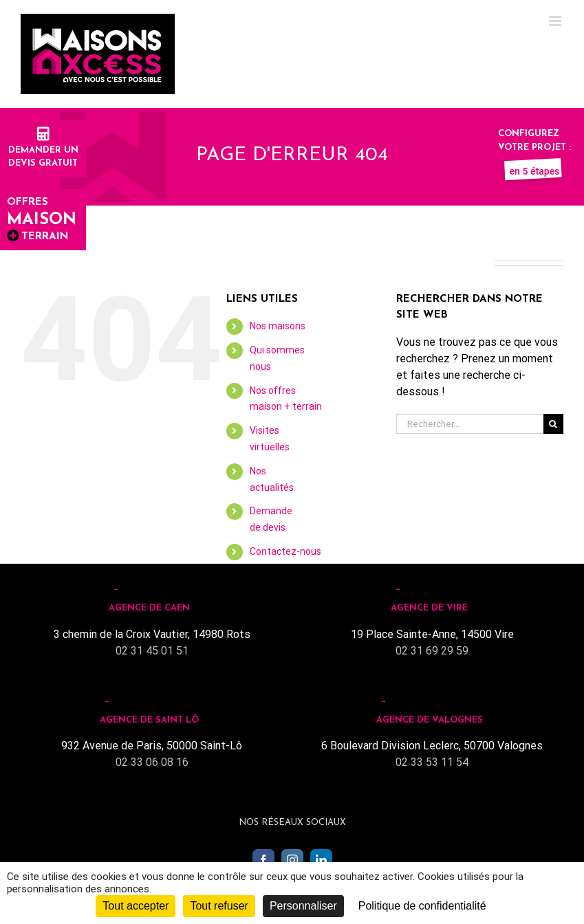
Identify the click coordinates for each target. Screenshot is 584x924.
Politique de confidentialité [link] (422, 906)
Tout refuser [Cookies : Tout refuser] (219, 906)
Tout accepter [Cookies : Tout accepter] (136, 906)
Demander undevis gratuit (43, 150)
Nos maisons (278, 326)
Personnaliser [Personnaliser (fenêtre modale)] (303, 906)
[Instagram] (292, 860)
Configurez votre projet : (534, 147)
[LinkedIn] (321, 860)
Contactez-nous (285, 551)
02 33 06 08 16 (152, 762)
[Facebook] (263, 860)
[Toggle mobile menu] (556, 21)
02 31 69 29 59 (432, 651)
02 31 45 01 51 (152, 651)
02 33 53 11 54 (432, 762)
